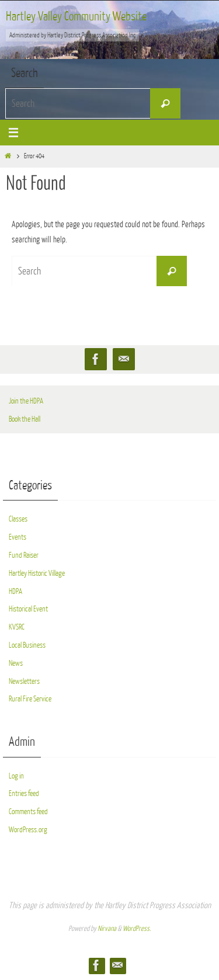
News (16, 663)
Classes (18, 519)
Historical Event (28, 609)
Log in (16, 776)
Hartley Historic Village (37, 573)
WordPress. (137, 929)
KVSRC (17, 627)
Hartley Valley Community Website (76, 17)
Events (18, 537)
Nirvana (107, 929)
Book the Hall (25, 419)
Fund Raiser (24, 555)
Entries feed (24, 793)
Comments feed (28, 812)
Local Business (27, 645)
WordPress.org (28, 830)
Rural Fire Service (30, 699)
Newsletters (24, 681)
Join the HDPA (26, 401)
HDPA (15, 591)
